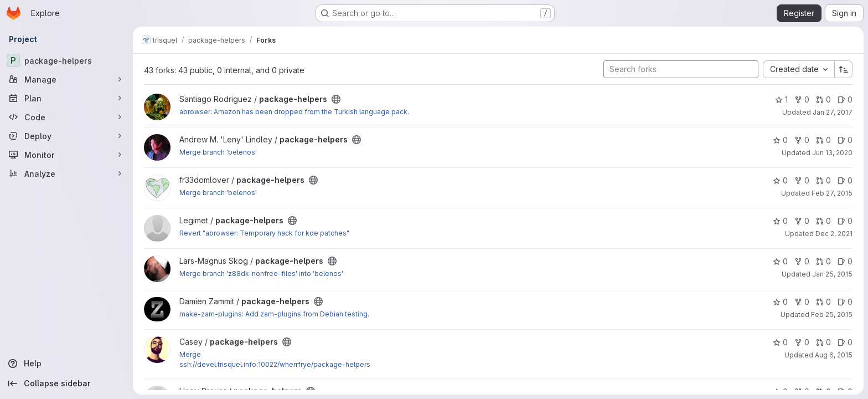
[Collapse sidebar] (66, 383)
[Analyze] (66, 173)
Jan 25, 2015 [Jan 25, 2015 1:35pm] (832, 274)
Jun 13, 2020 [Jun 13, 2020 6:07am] (832, 153)
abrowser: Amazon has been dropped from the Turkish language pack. (294, 112)
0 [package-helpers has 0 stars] (780, 140)
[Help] (66, 364)
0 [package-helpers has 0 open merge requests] (823, 99)
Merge (190, 354)
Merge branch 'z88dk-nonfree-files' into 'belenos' (261, 273)
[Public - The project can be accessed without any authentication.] (336, 99)
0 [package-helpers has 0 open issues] (845, 99)
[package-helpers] (66, 60)
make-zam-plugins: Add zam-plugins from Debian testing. (274, 314)
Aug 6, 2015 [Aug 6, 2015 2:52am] (834, 355)
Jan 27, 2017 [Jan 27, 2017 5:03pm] (833, 112)
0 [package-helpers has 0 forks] (802, 99)
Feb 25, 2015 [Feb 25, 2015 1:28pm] (832, 314)
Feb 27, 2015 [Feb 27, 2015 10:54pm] (832, 193)
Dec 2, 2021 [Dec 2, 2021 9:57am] (834, 234)
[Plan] (66, 98)
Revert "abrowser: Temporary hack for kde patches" (264, 233)
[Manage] (66, 79)
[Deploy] (66, 136)
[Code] (66, 117)
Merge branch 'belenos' (218, 152)
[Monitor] (66, 155)
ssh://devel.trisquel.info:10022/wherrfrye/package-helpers (275, 364)
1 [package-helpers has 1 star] (781, 99)
